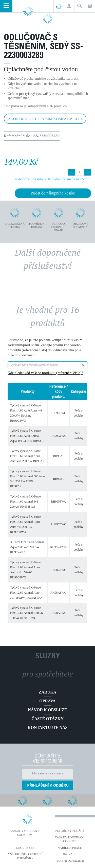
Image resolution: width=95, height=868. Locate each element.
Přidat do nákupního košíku (53, 193)
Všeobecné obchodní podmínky (25, 856)
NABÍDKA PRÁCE (70, 848)
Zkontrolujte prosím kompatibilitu (45, 119)
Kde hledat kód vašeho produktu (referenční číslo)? (45, 373)
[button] (69, 6)
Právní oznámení (70, 861)
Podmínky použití (70, 831)
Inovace (70, 854)
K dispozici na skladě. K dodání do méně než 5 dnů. (53, 179)
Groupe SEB (25, 848)
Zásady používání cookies (70, 839)
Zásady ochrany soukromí (25, 833)
